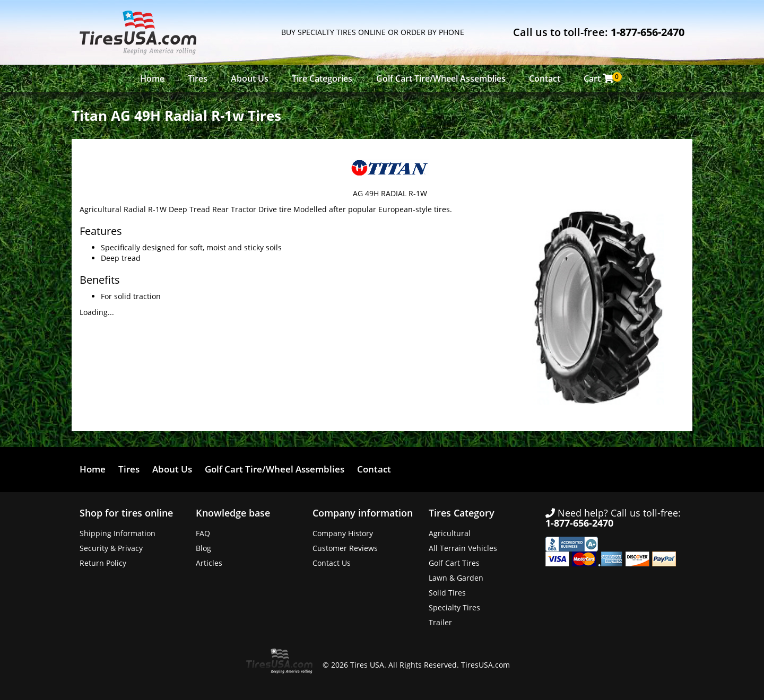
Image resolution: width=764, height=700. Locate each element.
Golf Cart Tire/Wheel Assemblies (441, 78)
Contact (545, 78)
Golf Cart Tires (454, 563)
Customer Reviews (345, 548)
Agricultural (450, 533)
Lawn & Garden (456, 578)
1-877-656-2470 (648, 32)
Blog (203, 548)
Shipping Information (118, 533)
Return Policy (103, 563)
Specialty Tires (454, 607)
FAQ (203, 533)
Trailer (440, 622)
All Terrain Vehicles (463, 548)
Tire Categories (322, 78)
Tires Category (462, 513)
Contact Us (332, 563)
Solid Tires (447, 593)
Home (152, 78)
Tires (198, 78)
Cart (601, 78)
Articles (209, 563)
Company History (343, 533)
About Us (250, 78)
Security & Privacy (111, 548)
